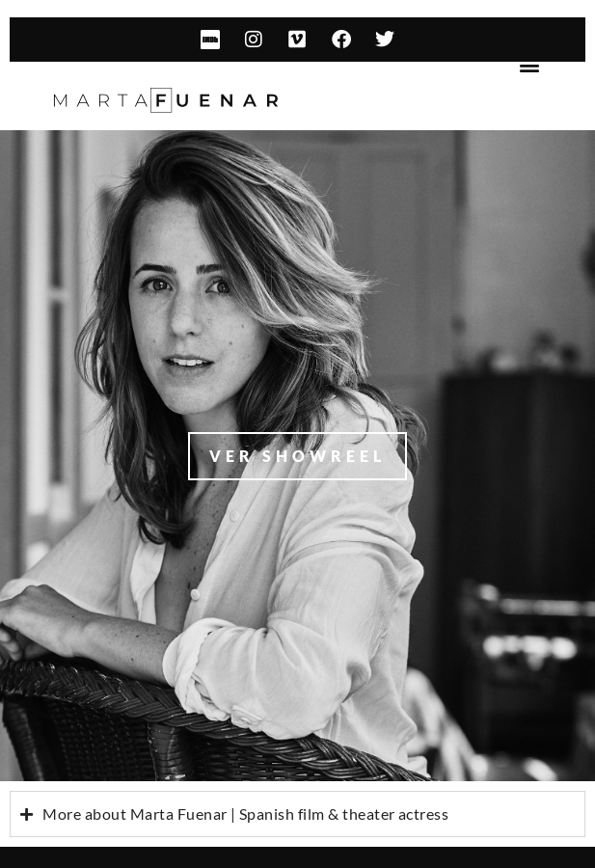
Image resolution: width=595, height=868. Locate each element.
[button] (530, 65)
